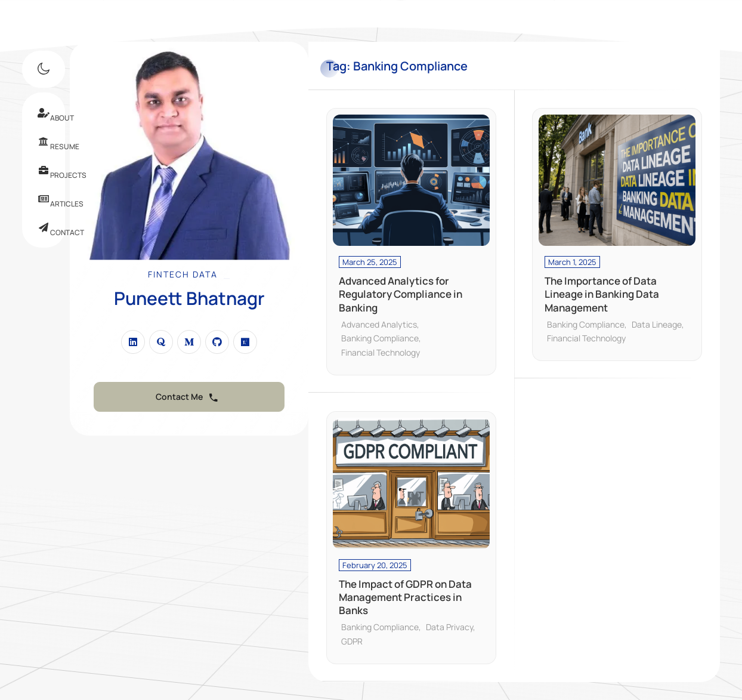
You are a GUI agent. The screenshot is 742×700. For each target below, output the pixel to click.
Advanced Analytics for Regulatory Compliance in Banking (401, 294)
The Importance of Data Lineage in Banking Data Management (602, 294)
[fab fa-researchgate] (245, 342)
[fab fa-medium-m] (189, 342)
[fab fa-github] (217, 342)
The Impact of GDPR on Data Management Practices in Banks (405, 597)
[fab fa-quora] (161, 342)
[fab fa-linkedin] (133, 342)
